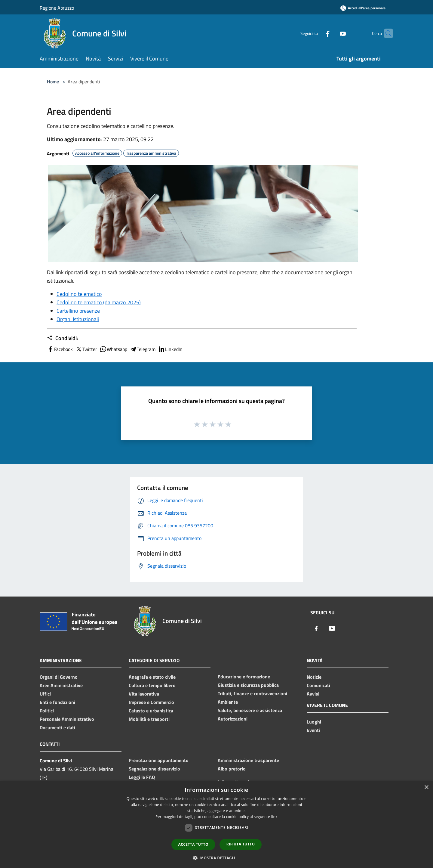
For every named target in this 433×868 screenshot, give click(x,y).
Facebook (60, 349)
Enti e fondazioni (57, 702)
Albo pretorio (232, 769)
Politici (47, 711)
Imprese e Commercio (151, 702)
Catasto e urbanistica (151, 711)
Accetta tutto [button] (193, 844)
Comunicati (318, 685)
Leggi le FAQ (142, 777)
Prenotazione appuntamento (159, 760)
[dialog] (216, 825)
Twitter (86, 349)
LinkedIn (170, 349)
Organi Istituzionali (78, 319)
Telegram (143, 349)
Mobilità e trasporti (149, 719)
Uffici (45, 694)
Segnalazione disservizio (154, 769)
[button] (216, 858)
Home (53, 82)
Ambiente (228, 702)
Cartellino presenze (78, 311)
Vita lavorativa (144, 694)
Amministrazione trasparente (248, 760)
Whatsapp (113, 349)
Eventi (313, 730)
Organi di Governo (59, 677)
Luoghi (314, 722)
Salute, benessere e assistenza (250, 710)
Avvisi (313, 694)
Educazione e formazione (244, 677)
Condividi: (62, 338)
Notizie (314, 677)
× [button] (426, 787)
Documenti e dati (57, 727)
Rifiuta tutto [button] (241, 844)
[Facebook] (318, 33)
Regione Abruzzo (57, 8)
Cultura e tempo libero (152, 685)
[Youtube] (333, 33)
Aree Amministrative (61, 685)
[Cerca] (386, 33)
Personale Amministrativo (67, 719)
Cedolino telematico (79, 294)
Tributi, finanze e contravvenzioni (252, 693)
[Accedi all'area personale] (363, 8)
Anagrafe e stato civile (152, 677)
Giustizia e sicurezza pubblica (248, 685)
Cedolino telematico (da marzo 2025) (99, 302)
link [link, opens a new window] (274, 817)
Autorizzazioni (233, 719)
